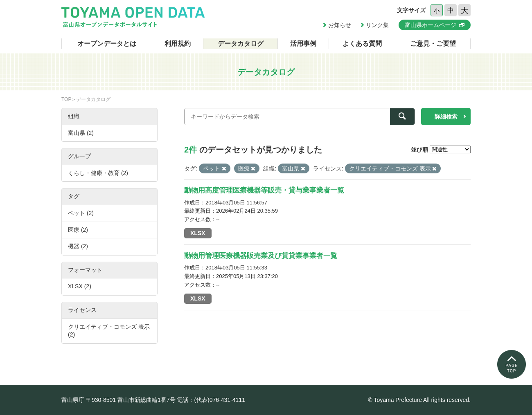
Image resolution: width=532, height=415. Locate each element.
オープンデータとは (107, 44)
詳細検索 (446, 117)
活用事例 (303, 44)
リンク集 (377, 25)
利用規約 (178, 44)
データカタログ (241, 44)
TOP (66, 99)
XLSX (198, 233)
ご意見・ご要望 (433, 44)
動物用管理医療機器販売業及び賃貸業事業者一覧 (261, 256)
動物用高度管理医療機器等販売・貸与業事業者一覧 (264, 190)
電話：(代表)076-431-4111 (211, 400)
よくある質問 (362, 44)
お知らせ (340, 25)
